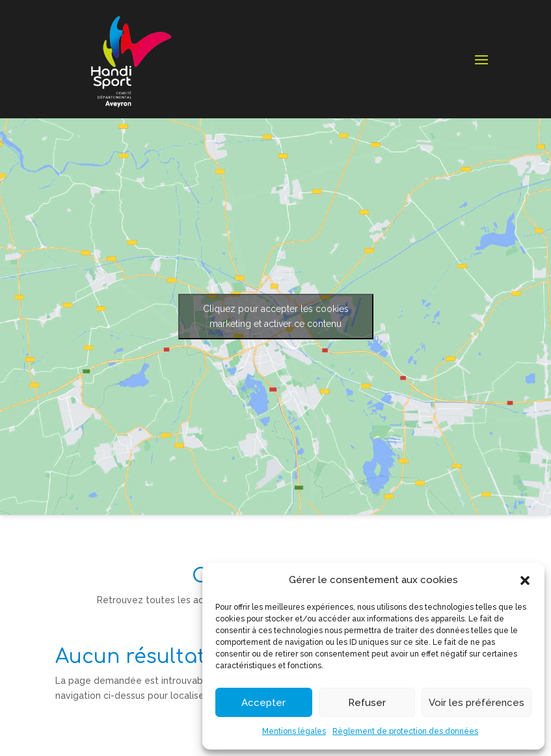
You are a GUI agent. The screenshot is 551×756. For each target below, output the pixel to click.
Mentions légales (294, 731)
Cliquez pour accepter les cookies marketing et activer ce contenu (276, 316)
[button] (525, 580)
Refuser (367, 703)
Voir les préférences (477, 703)
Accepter (263, 703)
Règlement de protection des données (405, 731)
